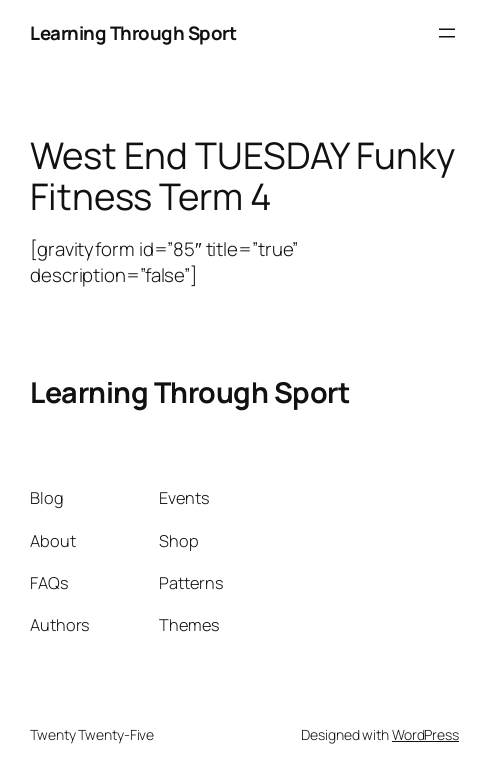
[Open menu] (447, 33)
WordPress (425, 734)
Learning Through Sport (133, 33)
